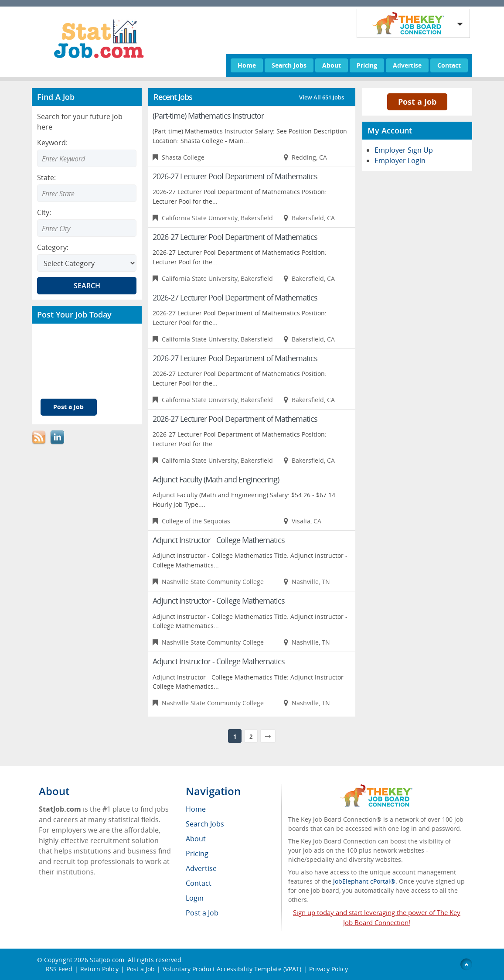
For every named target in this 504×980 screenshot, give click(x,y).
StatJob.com (107, 960)
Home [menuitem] (196, 809)
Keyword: (52, 143)
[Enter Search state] (87, 193)
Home (247, 65)
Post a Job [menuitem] (202, 913)
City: (44, 212)
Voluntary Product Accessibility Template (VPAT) (232, 969)
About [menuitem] (196, 839)
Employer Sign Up (404, 150)
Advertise (407, 65)
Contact (449, 65)
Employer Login (400, 160)
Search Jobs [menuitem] (205, 824)
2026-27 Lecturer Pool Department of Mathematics (235, 176)
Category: (53, 247)
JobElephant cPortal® (364, 881)
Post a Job (68, 407)
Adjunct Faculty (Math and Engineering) (216, 479)
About (332, 65)
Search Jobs (289, 65)
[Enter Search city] (87, 228)
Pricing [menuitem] (197, 854)
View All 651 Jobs (322, 97)
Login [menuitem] (195, 898)
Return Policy (99, 969)
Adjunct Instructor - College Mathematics (219, 540)
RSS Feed (59, 969)
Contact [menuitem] (199, 883)
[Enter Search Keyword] (87, 158)
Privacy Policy (329, 969)
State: (46, 178)
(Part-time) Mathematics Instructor (208, 116)
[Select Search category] (87, 263)
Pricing (367, 65)
